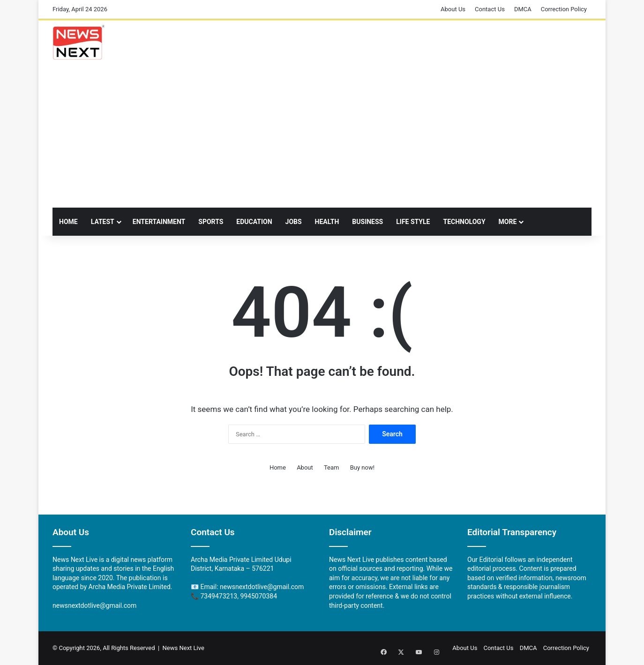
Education (254, 222)
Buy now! (362, 467)
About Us (453, 9)
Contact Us (490, 9)
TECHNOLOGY (464, 222)
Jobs (294, 222)
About (305, 467)
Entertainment (159, 222)
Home (68, 222)
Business (367, 222)
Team (332, 467)
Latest (103, 222)
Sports (211, 222)
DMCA (523, 9)
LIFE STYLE (413, 222)
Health (327, 222)
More (508, 222)
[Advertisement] (322, 137)
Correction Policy (564, 9)
